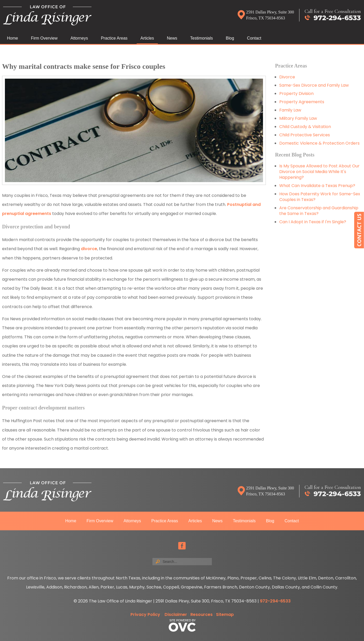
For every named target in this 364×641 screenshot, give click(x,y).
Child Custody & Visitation (305, 127)
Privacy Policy (145, 614)
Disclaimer (176, 614)
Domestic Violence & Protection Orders (319, 143)
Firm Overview (44, 38)
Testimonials (202, 38)
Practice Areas (114, 38)
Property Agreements (302, 102)
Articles (147, 38)
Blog (230, 38)
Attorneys (79, 38)
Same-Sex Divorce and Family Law (314, 85)
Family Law (290, 110)
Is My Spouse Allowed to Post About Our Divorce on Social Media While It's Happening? (319, 172)
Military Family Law (298, 118)
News (172, 38)
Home (13, 38)
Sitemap (225, 614)
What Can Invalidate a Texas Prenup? (317, 186)
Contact (254, 38)
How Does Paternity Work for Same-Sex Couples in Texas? (320, 197)
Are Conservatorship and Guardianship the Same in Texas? (319, 211)
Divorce (287, 77)
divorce (89, 249)
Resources (202, 614)
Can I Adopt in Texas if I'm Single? (313, 222)
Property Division (296, 94)
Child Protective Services (305, 135)
